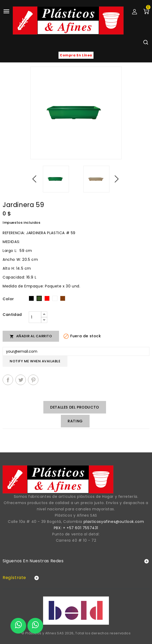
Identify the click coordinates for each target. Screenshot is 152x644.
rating (75, 421)
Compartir (8, 380)
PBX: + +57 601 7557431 (76, 528)
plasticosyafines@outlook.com (114, 522)
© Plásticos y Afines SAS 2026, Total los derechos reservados (76, 633)
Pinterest (33, 380)
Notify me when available (35, 361)
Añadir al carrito (31, 336)
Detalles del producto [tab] (75, 407)
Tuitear (21, 380)
